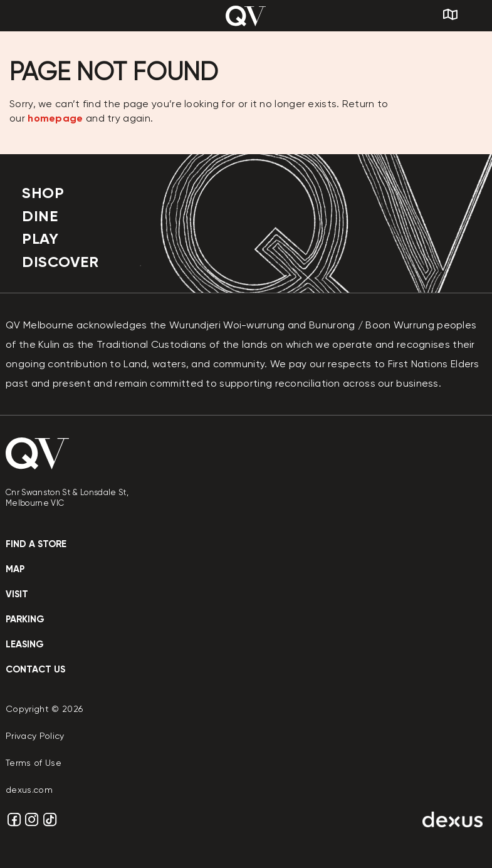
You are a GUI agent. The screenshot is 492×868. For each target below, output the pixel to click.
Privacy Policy (35, 736)
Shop (43, 193)
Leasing (25, 644)
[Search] (476, 16)
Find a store (36, 544)
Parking (25, 619)
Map (15, 569)
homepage (55, 118)
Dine (40, 216)
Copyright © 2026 (44, 709)
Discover (60, 262)
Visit (17, 594)
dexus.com (29, 790)
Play (40, 238)
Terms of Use (34, 763)
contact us (35, 669)
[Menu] (29, 16)
